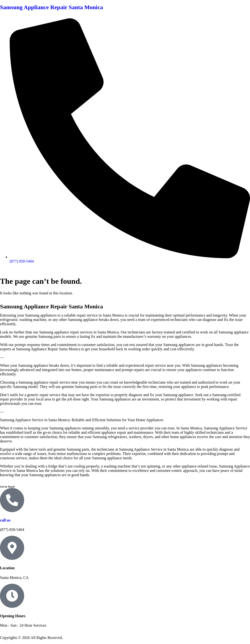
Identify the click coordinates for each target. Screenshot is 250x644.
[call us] (12, 500)
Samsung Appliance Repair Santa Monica (51, 7)
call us (5, 520)
